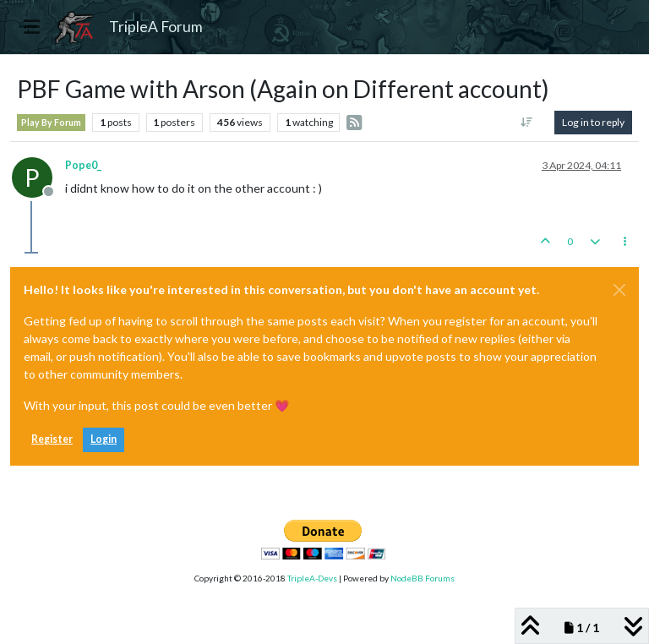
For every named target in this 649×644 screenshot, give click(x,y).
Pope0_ (83, 165)
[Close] (619, 290)
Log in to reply (593, 122)
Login (104, 439)
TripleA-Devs (312, 578)
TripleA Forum (156, 27)
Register (52, 439)
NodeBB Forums (423, 578)
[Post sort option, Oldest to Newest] (527, 123)
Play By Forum (51, 123)
